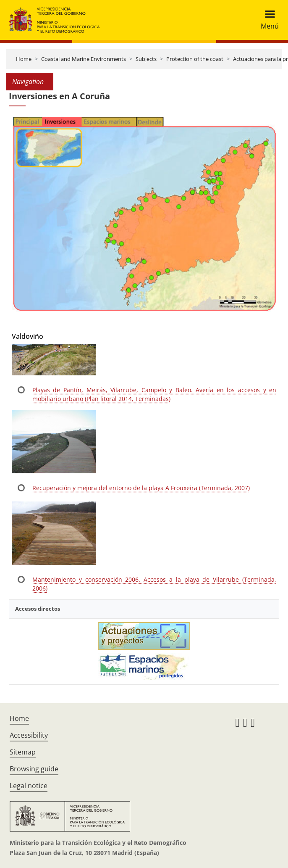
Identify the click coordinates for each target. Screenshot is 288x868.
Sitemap (23, 752)
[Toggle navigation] (267, 20)
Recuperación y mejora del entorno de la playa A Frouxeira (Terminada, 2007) (141, 488)
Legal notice (29, 786)
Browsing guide (34, 769)
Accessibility (29, 735)
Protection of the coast (195, 59)
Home (24, 59)
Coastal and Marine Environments (84, 59)
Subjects (146, 59)
